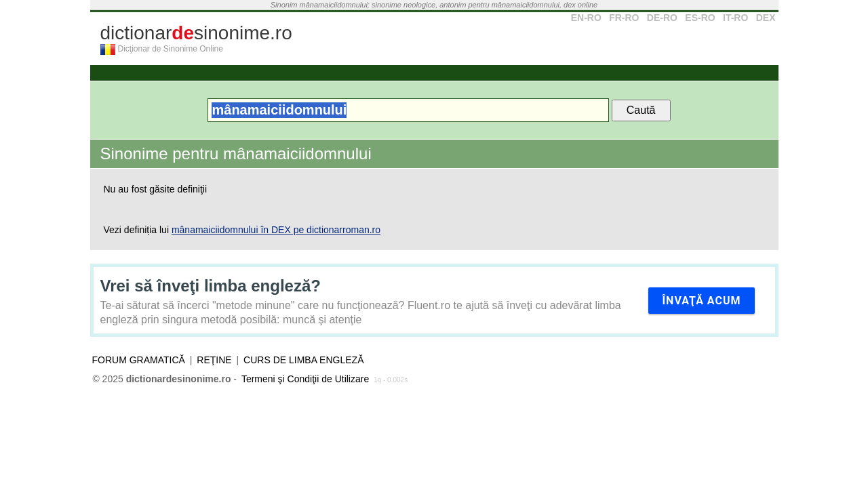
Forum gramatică (139, 360)
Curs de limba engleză (303, 360)
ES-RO (700, 18)
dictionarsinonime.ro (196, 33)
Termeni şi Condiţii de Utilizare (305, 379)
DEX (766, 18)
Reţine (214, 360)
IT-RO (735, 18)
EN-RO (586, 18)
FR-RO (624, 18)
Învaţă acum (701, 301)
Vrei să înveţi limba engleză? (211, 286)
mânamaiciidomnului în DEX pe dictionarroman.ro (276, 230)
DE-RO (662, 18)
